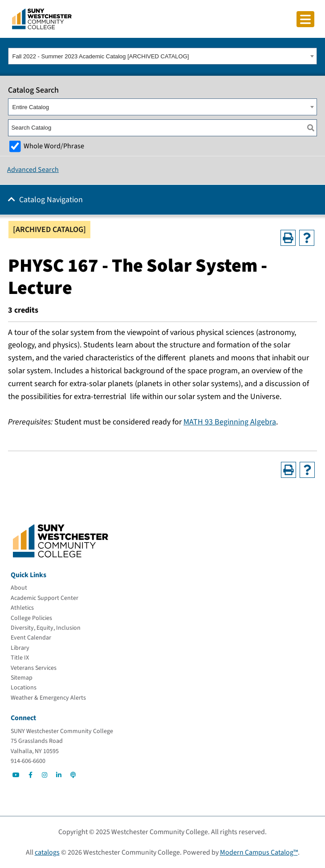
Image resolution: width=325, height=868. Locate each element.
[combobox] (162, 56)
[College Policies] (31, 618)
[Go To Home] (42, 18)
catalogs (47, 852)
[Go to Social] (16, 775)
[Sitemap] (22, 678)
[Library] (20, 648)
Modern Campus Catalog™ (259, 852)
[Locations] (24, 688)
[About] (19, 588)
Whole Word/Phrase (54, 146)
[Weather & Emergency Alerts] (48, 698)
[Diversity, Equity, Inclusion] (46, 628)
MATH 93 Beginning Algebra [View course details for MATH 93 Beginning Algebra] (230, 422)
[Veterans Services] (34, 668)
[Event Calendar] (31, 638)
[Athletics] (22, 608)
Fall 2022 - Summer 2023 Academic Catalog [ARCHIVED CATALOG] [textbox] (101, 56)
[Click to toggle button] (305, 19)
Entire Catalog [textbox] (31, 107)
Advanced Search (33, 170)
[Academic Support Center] (45, 598)
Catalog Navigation (51, 200)
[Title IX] (20, 658)
